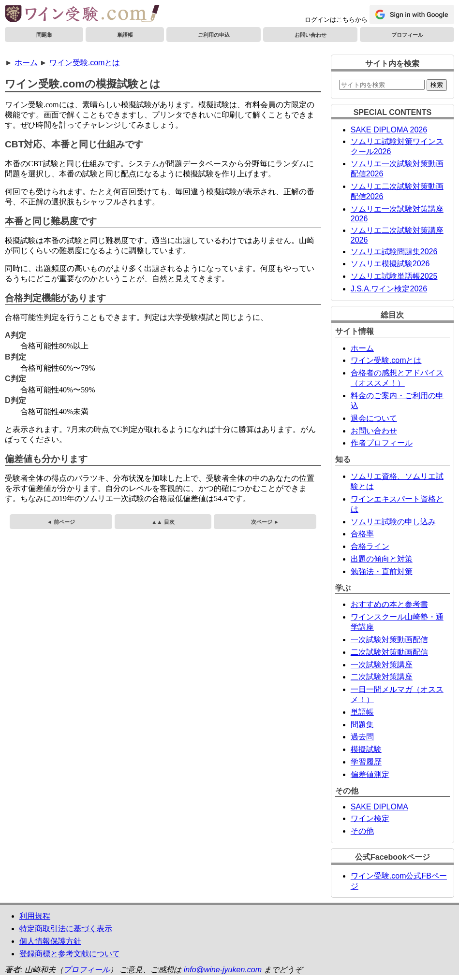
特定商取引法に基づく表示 (66, 929)
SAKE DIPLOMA (379, 807)
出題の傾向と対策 (382, 559)
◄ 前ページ (61, 522)
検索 (437, 85)
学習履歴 (366, 762)
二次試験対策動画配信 (389, 652)
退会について (374, 418)
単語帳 (125, 35)
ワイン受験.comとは (85, 63)
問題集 (44, 35)
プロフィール (407, 35)
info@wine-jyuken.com (223, 970)
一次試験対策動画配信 (389, 640)
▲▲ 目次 (163, 522)
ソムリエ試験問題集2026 (394, 252)
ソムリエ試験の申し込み (393, 522)
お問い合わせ (311, 35)
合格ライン (370, 546)
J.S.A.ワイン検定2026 (389, 289)
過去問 (362, 737)
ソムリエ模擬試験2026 (390, 264)
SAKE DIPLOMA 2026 (389, 130)
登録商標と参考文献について (70, 954)
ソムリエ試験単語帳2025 (394, 276)
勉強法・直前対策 (382, 571)
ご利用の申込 (214, 35)
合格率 (362, 534)
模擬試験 (366, 749)
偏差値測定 (370, 774)
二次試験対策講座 (382, 677)
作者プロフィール (382, 443)
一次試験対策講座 (382, 665)
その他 (362, 831)
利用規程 (35, 916)
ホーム (26, 63)
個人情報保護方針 (50, 941)
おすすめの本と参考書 (389, 604)
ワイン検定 (370, 818)
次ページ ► (265, 522)
